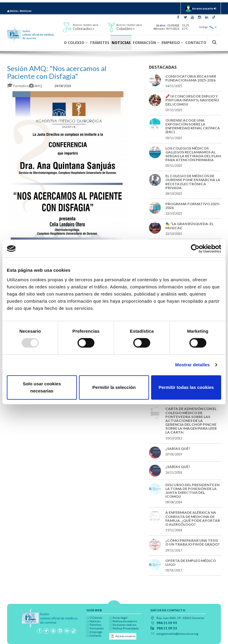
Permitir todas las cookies (186, 387)
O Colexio (76, 43)
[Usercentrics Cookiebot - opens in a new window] (195, 249)
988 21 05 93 (167, 623)
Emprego (172, 43)
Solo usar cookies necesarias (42, 387)
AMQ (36, 86)
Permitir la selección (114, 387)
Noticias (26, 11)
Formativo (18, 86)
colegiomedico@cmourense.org (177, 634)
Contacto (196, 43)
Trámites (99, 43)
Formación (146, 43)
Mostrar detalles (193, 365)
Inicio (12, 11)
